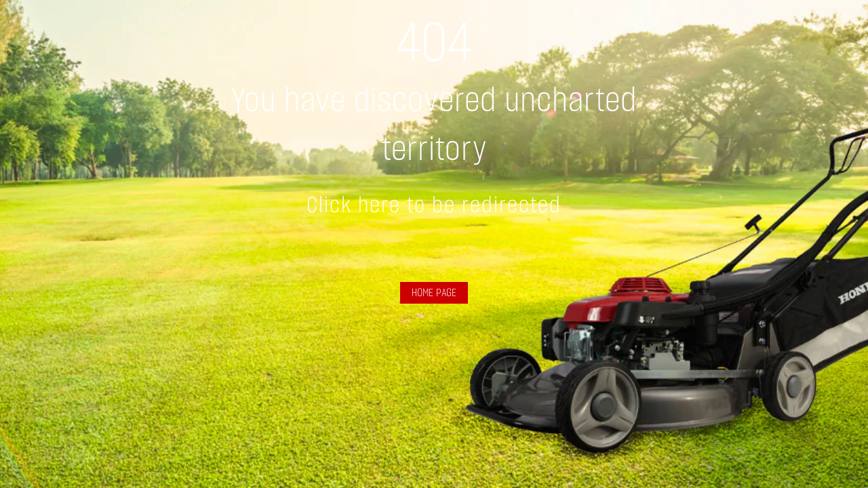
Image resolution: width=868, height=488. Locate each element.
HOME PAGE (434, 293)
